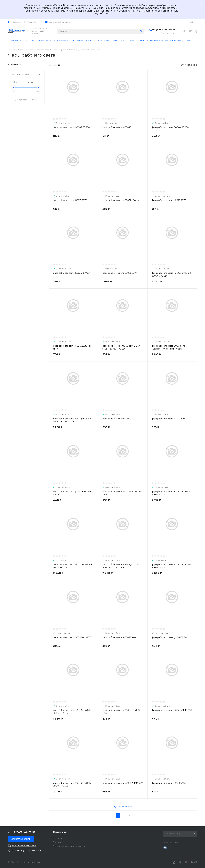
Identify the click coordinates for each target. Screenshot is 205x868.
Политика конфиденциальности (69, 846)
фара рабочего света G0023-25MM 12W (172, 710)
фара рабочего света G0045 (117, 127)
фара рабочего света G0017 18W (70, 200)
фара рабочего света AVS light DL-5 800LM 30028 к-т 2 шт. (120, 566)
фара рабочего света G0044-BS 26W (170, 127)
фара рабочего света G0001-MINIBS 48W (121, 712)
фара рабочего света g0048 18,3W (169, 637)
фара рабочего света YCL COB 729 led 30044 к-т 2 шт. (171, 274)
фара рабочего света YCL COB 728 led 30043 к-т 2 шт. (73, 712)
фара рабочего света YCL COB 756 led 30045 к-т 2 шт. (72, 566)
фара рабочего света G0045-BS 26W (72, 127)
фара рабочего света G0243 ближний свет (122, 493)
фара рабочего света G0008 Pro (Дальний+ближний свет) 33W (168, 347)
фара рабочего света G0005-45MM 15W (123, 783)
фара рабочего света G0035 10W (119, 637)
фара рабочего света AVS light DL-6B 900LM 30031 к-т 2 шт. (72, 420)
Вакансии (58, 842)
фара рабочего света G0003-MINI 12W (73, 637)
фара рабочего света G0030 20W (169, 783)
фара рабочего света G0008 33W (120, 273)
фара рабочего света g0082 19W (169, 419)
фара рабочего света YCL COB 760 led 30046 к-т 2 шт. (73, 784)
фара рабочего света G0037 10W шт (121, 200)
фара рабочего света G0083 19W (119, 419)
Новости (57, 838)
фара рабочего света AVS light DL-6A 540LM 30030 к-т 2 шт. (121, 347)
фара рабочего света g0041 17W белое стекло (73, 493)
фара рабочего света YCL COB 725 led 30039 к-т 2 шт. (171, 493)
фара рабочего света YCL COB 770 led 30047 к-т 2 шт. (171, 566)
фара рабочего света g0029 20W (169, 200)
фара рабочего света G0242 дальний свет (72, 347)
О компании (60, 832)
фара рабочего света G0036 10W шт (72, 273)
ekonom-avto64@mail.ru (59, 22)
